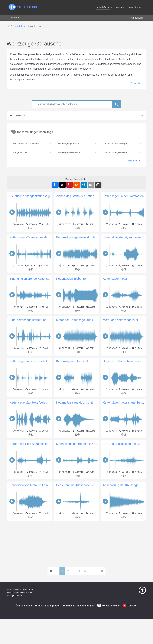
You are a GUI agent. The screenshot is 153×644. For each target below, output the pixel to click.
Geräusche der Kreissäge (115, 143)
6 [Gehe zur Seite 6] (91, 571)
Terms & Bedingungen (48, 606)
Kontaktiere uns (111, 606)
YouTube (132, 606)
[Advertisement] (76, 543)
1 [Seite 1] (62, 571)
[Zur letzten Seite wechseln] (102, 571)
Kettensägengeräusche (69, 143)
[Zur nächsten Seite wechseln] (96, 571)
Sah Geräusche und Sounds (26, 143)
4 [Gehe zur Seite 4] (79, 571)
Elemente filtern (18, 116)
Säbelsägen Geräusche (69, 152)
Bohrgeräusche (20, 152)
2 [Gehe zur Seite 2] (68, 571)
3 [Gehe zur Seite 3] (74, 571)
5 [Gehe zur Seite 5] (85, 571)
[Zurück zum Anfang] (137, 593)
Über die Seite (24, 606)
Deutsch (14, 18)
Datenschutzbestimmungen (79, 606)
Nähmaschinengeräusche (115, 152)
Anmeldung (137, 18)
